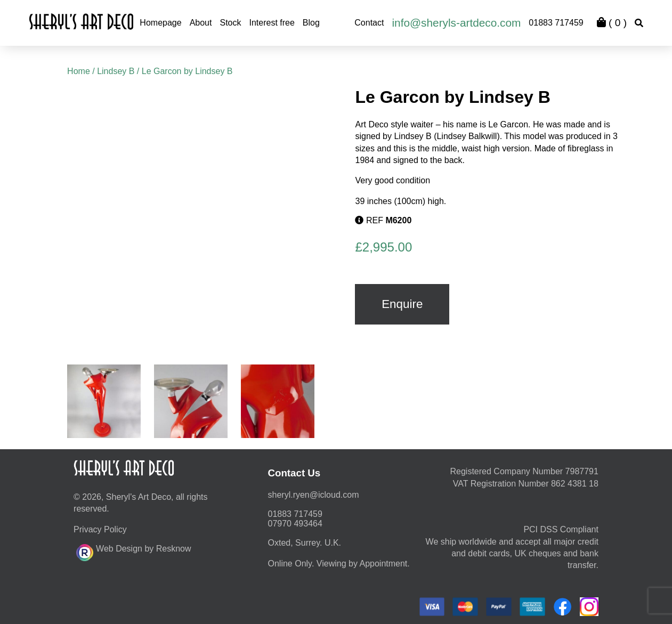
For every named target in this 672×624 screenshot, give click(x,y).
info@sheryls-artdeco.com (456, 23)
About (201, 23)
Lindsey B (116, 71)
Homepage (160, 23)
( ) (612, 23)
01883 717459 (556, 23)
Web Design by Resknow (133, 551)
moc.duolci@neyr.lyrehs (314, 495)
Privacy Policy (100, 529)
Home (79, 71)
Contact (369, 23)
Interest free (272, 23)
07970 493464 (295, 524)
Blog (311, 23)
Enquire (402, 304)
